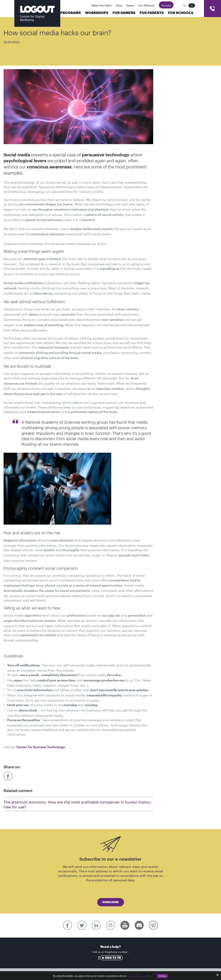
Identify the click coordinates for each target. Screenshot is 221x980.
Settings (162, 976)
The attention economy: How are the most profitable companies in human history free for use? (77, 804)
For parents (152, 13)
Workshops (97, 13)
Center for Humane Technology (41, 747)
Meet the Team (102, 5)
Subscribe (111, 902)
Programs (70, 13)
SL (185, 5)
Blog (119, 5)
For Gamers (124, 13)
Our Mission (146, 5)
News (130, 5)
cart (212, 9)
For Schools (181, 13)
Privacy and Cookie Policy (139, 976)
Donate (166, 5)
